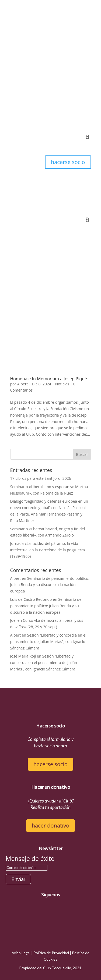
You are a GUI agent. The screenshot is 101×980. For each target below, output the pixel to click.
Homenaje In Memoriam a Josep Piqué (49, 379)
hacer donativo (50, 825)
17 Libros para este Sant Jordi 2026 (41, 478)
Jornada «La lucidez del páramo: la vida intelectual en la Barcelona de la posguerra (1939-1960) (48, 550)
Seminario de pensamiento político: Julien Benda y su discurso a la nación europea (50, 585)
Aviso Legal (21, 953)
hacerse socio (68, 162)
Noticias (62, 384)
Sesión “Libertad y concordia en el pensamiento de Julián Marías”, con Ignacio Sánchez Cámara (48, 642)
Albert (23, 384)
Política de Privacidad (51, 953)
